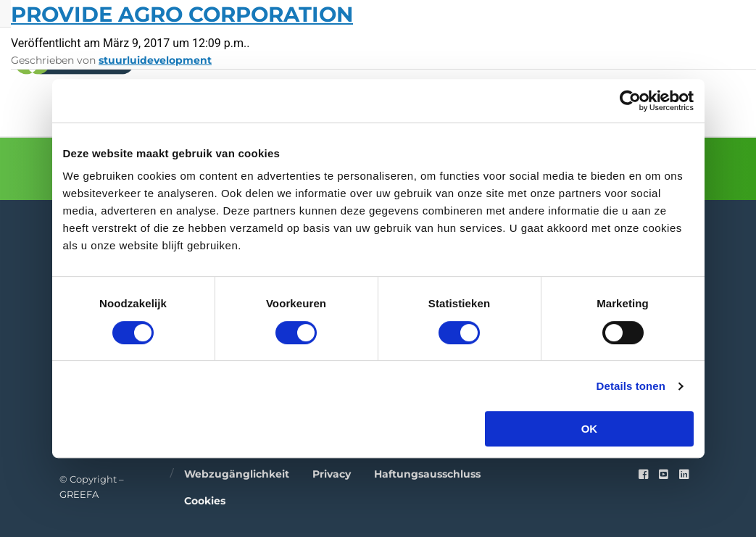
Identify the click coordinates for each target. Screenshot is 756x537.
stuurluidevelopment (155, 60)
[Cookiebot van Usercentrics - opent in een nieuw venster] (630, 101)
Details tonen (631, 386)
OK (590, 429)
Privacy (332, 474)
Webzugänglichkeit (237, 474)
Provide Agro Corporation (182, 14)
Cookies (205, 501)
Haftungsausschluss (427, 474)
